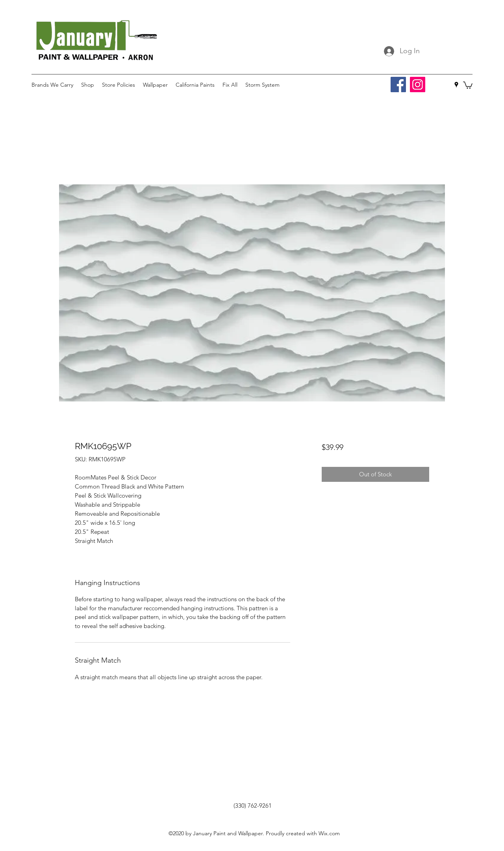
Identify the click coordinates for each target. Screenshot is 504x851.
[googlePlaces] (456, 85)
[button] (468, 85)
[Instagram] (418, 85)
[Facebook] (398, 85)
